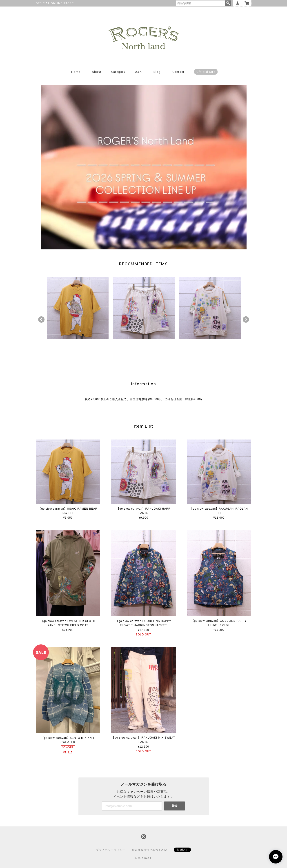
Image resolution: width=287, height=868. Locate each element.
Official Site (206, 72)
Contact (178, 72)
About (97, 72)
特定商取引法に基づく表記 (149, 850)
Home (76, 72)
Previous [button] (41, 320)
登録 (174, 806)
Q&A (138, 72)
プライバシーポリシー (111, 850)
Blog (157, 72)
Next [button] (246, 320)
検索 (228, 3)
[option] (78, 308)
